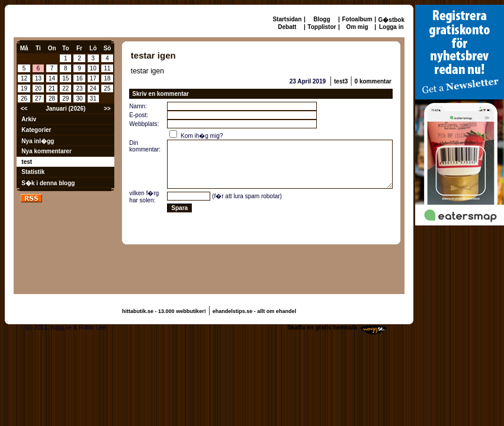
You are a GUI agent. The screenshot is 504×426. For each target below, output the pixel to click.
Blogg (322, 19)
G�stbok (391, 20)
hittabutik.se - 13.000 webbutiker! (164, 311)
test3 (341, 81)
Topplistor (322, 27)
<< (24, 109)
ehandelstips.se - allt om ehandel (254, 311)
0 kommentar (373, 81)
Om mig (357, 27)
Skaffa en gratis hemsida (322, 327)
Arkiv (29, 119)
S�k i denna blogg (48, 183)
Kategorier (36, 130)
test (27, 162)
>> (107, 109)
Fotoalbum (357, 19)
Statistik (33, 172)
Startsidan (287, 19)
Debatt (287, 27)
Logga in (391, 27)
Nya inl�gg (38, 141)
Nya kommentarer (46, 151)
